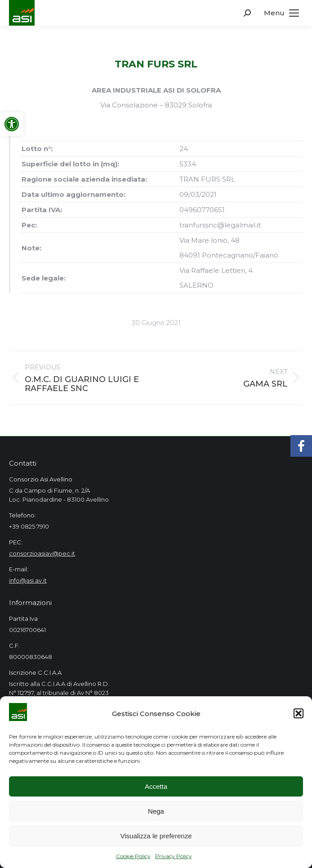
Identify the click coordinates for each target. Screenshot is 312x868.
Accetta (156, 786)
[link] (12, 124)
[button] (299, 713)
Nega (156, 811)
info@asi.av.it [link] (28, 580)
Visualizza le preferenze (156, 836)
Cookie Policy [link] (133, 856)
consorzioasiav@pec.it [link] (42, 553)
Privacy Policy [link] (174, 856)
